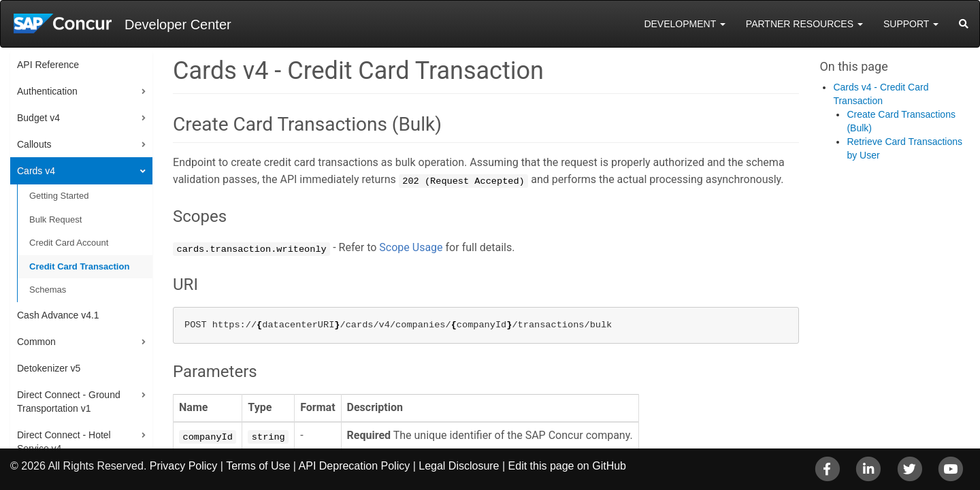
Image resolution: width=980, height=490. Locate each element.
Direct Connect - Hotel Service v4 (64, 442)
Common (36, 342)
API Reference (48, 65)
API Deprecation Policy (355, 466)
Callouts (34, 144)
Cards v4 (36, 171)
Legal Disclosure (459, 466)
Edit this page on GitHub (567, 466)
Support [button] (911, 24)
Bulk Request (55, 219)
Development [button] (684, 24)
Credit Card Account (69, 243)
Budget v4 (38, 118)
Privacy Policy (184, 466)
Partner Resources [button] (804, 24)
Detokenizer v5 (49, 368)
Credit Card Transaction (79, 266)
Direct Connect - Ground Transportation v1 (69, 402)
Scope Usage (411, 247)
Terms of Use (258, 466)
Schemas (48, 290)
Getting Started (59, 196)
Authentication (47, 91)
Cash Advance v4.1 (58, 315)
